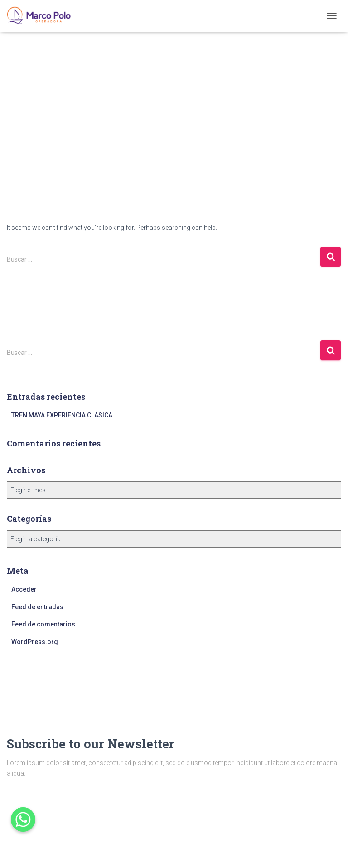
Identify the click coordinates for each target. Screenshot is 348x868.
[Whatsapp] (23, 820)
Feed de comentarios (43, 624)
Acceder (24, 589)
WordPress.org (35, 642)
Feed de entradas (37, 607)
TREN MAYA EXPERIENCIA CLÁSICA (62, 415)
